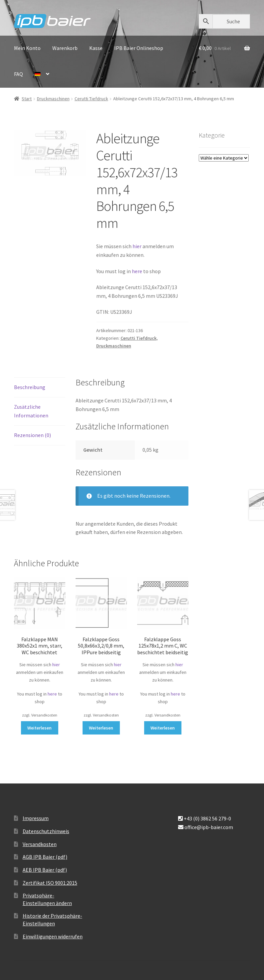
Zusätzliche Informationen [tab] (31, 411)
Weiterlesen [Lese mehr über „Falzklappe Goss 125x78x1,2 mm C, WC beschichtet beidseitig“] (163, 728)
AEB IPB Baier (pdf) (45, 870)
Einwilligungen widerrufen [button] (53, 936)
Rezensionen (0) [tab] (32, 435)
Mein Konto (27, 48)
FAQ (18, 74)
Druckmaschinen (53, 99)
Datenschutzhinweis (46, 831)
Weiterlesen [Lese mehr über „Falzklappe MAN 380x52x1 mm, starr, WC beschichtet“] (39, 728)
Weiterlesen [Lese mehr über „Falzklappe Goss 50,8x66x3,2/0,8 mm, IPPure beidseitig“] (101, 728)
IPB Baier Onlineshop (139, 48)
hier (137, 246)
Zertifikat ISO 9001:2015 (50, 883)
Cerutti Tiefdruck (91, 99)
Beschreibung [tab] (30, 387)
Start (27, 99)
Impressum (36, 818)
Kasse (96, 48)
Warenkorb (65, 48)
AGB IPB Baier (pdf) (45, 857)
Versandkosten (40, 844)
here (137, 271)
